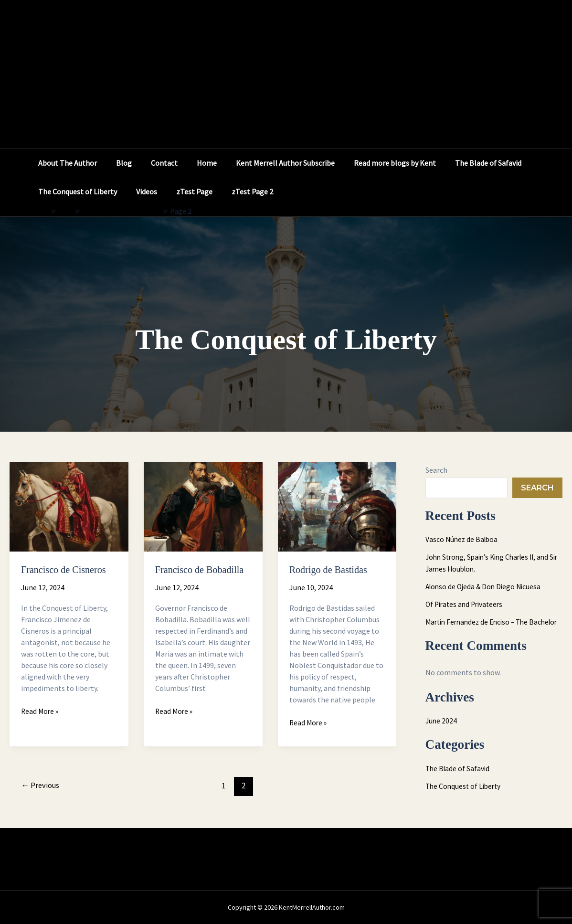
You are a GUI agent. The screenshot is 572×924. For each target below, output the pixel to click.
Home (212, 163)
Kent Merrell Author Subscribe (295, 163)
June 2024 (442, 730)
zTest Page (285, 191)
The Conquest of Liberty (158, 191)
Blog (119, 163)
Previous (42, 787)
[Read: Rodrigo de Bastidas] (337, 506)
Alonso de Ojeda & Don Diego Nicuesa (486, 585)
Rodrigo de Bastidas (332, 569)
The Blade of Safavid (62, 191)
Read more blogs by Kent (409, 163)
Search (436, 470)
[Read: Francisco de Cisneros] (69, 506)
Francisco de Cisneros (67, 569)
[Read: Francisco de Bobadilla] (203, 506)
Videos (232, 191)
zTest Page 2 (347, 191)
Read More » (41, 711)
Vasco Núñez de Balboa (463, 539)
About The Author (58, 163)
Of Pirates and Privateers (466, 602)
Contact (164, 163)
